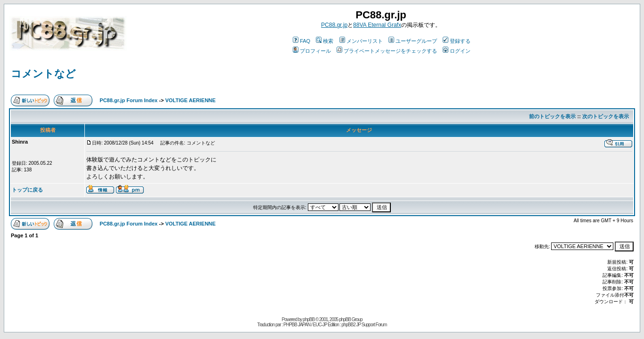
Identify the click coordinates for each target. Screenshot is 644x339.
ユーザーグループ (413, 41)
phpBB (309, 319)
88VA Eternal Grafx (377, 25)
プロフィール (312, 51)
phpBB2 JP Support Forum (364, 325)
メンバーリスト (361, 41)
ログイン (457, 51)
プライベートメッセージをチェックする (387, 51)
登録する (457, 41)
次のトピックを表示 (606, 116)
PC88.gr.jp (334, 25)
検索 (325, 41)
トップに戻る (27, 190)
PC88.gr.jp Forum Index (128, 100)
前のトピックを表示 (552, 116)
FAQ (301, 41)
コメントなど (43, 74)
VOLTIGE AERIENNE (190, 100)
